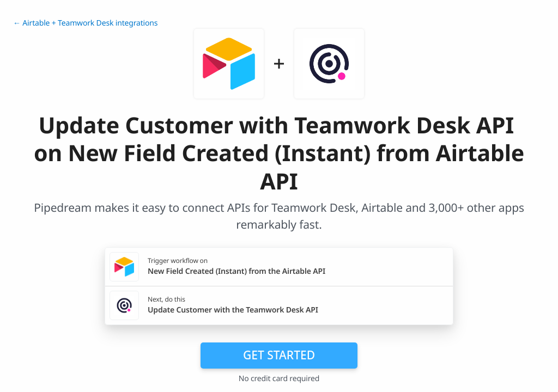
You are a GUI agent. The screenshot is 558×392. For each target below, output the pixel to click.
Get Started (279, 355)
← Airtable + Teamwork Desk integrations (85, 23)
